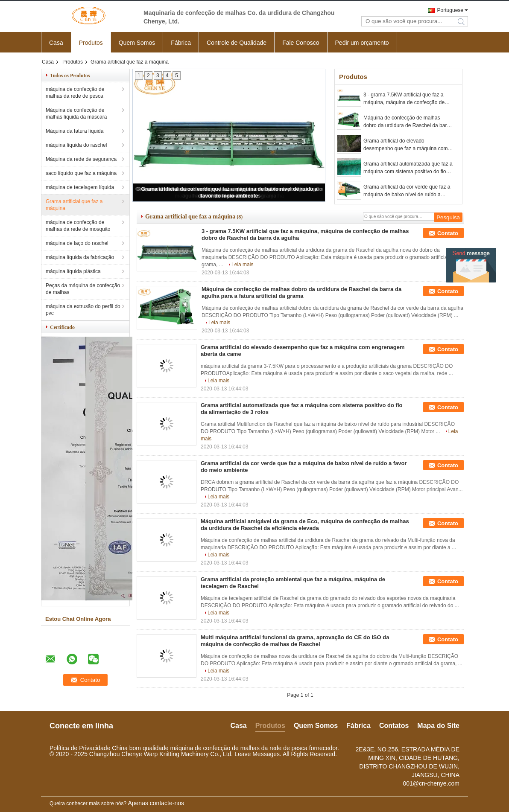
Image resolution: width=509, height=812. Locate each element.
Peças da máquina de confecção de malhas (83, 289)
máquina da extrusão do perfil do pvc (83, 310)
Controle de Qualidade (237, 43)
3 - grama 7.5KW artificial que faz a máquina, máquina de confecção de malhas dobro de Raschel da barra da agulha (406, 99)
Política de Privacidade (80, 748)
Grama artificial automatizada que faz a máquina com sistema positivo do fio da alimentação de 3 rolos (408, 168)
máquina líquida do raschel (76, 145)
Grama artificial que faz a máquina (74, 205)
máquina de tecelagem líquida (80, 187)
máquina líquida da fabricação (80, 257)
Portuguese (450, 10)
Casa (56, 43)
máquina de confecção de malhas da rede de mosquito (78, 226)
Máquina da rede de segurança (81, 159)
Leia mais (242, 265)
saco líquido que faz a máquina (81, 173)
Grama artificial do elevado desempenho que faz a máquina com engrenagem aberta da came (405, 145)
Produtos (91, 43)
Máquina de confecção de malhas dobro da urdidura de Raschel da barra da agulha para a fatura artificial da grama (407, 122)
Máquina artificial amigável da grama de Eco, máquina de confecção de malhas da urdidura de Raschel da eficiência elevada (305, 525)
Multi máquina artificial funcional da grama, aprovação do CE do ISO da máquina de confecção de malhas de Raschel (295, 641)
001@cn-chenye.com (431, 783)
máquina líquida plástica (73, 271)
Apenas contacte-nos (156, 803)
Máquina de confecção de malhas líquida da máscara (76, 114)
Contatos (394, 726)
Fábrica (181, 43)
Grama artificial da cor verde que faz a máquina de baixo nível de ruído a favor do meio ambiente (407, 191)
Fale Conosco (301, 43)
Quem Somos (137, 43)
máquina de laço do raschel (77, 243)
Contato (448, 233)
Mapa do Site (438, 726)
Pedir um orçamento (362, 43)
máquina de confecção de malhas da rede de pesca (75, 93)
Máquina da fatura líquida (75, 131)
